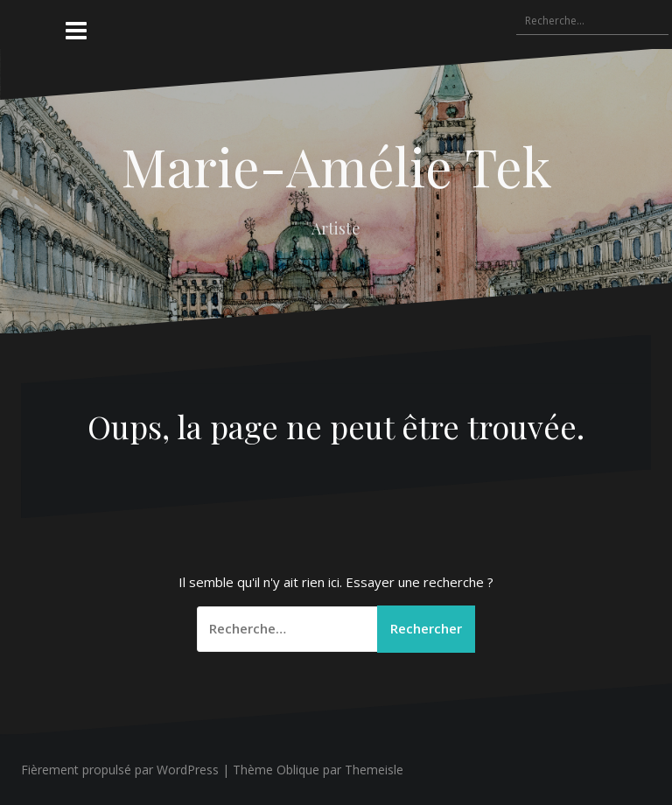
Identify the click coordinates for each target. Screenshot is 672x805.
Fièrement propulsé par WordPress (120, 770)
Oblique (298, 770)
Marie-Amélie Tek (336, 165)
